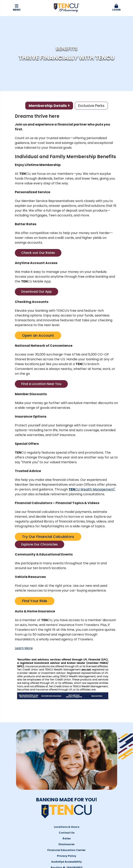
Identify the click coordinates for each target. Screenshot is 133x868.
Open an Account (38, 335)
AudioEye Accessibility (66, 862)
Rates (67, 838)
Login (116, 8)
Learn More (24, 648)
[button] (116, 8)
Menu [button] (17, 8)
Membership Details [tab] (48, 106)
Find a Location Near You (41, 384)
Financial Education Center (66, 850)
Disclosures (66, 844)
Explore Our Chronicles (40, 544)
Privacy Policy (67, 856)
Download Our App (37, 292)
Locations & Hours (67, 827)
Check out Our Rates (38, 253)
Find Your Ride (35, 601)
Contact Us (67, 833)
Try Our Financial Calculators (48, 537)
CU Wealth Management (92, 489)
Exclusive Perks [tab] (91, 106)
